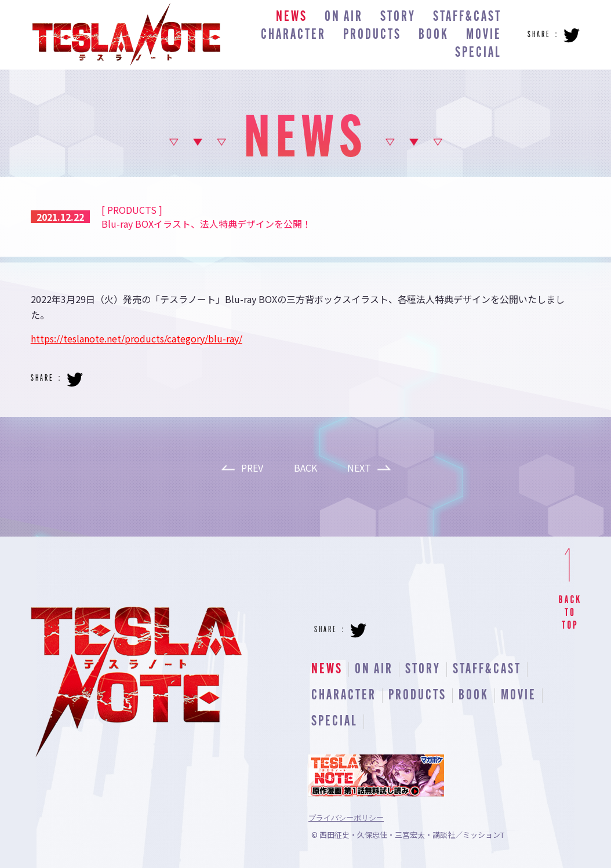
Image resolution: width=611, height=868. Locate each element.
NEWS (292, 17)
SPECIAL (478, 53)
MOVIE (484, 35)
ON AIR (344, 17)
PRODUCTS (372, 35)
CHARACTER (293, 35)
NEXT (359, 468)
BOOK (434, 35)
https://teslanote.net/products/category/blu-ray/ (137, 338)
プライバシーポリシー (346, 818)
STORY (398, 17)
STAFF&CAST (467, 17)
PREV (252, 468)
